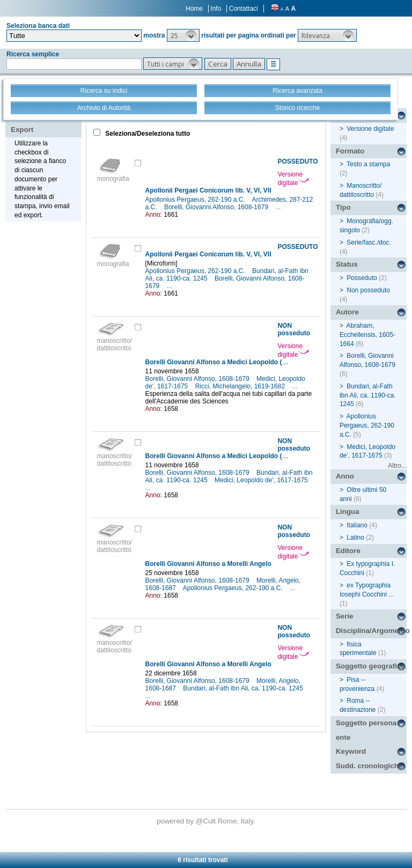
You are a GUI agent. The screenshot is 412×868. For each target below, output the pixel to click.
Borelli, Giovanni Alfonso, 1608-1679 (217, 207)
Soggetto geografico (371, 666)
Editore (348, 551)
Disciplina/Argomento (371, 631)
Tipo (343, 207)
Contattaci (244, 9)
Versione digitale (293, 179)
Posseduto (362, 278)
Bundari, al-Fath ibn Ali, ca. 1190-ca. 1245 (244, 688)
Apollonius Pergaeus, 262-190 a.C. (196, 200)
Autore (347, 312)
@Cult (207, 821)
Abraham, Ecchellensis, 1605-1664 (367, 335)
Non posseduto (368, 290)
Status (347, 264)
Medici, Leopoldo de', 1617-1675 (262, 480)
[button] (183, 35)
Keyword (351, 751)
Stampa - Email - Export (45, 122)
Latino (355, 538)
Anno (345, 476)
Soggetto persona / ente (368, 730)
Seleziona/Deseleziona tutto (147, 134)
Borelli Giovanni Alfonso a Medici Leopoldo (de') (219, 362)
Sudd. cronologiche (369, 766)
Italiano (357, 525)
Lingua (348, 512)
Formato (350, 151)
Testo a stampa (368, 164)
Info (216, 9)
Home (194, 9)
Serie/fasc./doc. (369, 242)
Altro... (397, 466)
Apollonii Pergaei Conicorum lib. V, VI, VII (208, 190)
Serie (345, 616)
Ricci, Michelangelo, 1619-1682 (241, 386)
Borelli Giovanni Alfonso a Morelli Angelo (208, 564)
